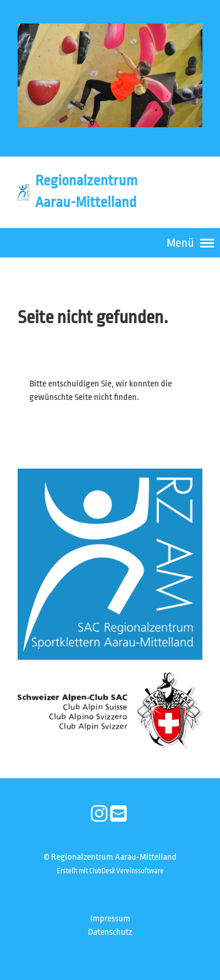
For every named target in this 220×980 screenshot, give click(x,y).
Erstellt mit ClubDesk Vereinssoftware (110, 871)
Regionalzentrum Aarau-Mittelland (86, 191)
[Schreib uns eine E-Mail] (119, 815)
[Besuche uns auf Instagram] (99, 815)
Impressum (110, 919)
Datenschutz (110, 932)
